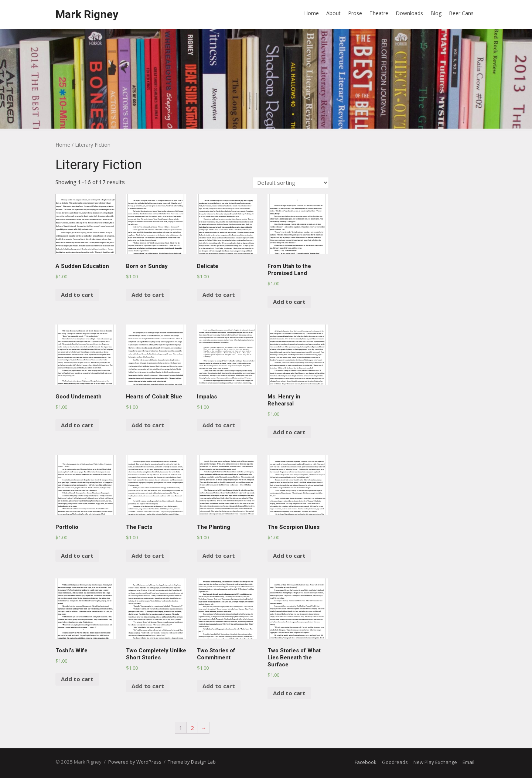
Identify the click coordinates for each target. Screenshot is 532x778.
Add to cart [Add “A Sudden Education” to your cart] (77, 295)
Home (311, 13)
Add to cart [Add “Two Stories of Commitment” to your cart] (219, 686)
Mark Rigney (87, 14)
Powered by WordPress (135, 762)
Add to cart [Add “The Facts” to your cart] (148, 556)
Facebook (366, 762)
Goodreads (395, 762)
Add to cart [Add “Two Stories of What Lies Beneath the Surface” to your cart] (289, 693)
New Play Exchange (435, 762)
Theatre (379, 13)
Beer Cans (461, 13)
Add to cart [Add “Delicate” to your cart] (219, 295)
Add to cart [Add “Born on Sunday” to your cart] (148, 295)
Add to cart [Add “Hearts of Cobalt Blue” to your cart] (148, 425)
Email (468, 762)
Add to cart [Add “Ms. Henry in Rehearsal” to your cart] (289, 432)
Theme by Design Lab (192, 762)
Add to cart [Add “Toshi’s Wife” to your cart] (77, 679)
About (333, 13)
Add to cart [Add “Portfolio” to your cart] (77, 556)
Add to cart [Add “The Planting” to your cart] (219, 556)
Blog (436, 13)
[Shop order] (291, 183)
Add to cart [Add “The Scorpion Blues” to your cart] (289, 556)
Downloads (409, 13)
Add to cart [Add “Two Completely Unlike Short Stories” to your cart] (148, 686)
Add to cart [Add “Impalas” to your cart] (219, 425)
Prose (355, 13)
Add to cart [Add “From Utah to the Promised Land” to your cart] (289, 302)
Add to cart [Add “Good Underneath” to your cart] (77, 425)
